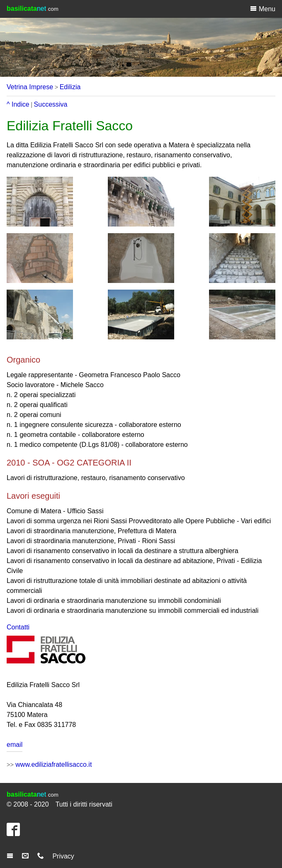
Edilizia (70, 87)
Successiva (51, 104)
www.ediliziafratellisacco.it (53, 764)
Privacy (63, 856)
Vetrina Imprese (30, 87)
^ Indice (18, 104)
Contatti (18, 627)
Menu (263, 9)
